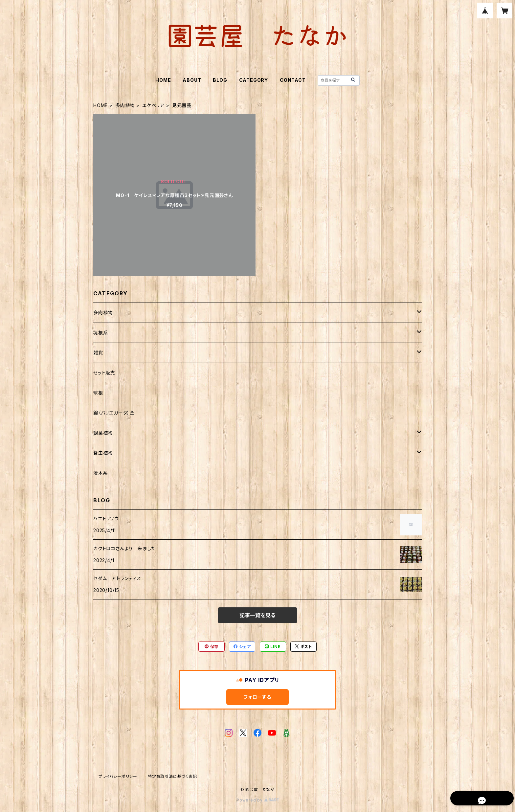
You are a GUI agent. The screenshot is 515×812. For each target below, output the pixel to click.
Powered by (257, 800)
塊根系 (101, 333)
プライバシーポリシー (118, 776)
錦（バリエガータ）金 (114, 413)
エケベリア (153, 105)
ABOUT (192, 80)
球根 (98, 393)
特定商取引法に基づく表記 (172, 776)
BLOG (220, 80)
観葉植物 (103, 433)
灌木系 (101, 473)
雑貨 (98, 353)
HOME (163, 80)
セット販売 (104, 373)
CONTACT (293, 80)
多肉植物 (125, 105)
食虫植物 (103, 453)
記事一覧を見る (257, 615)
